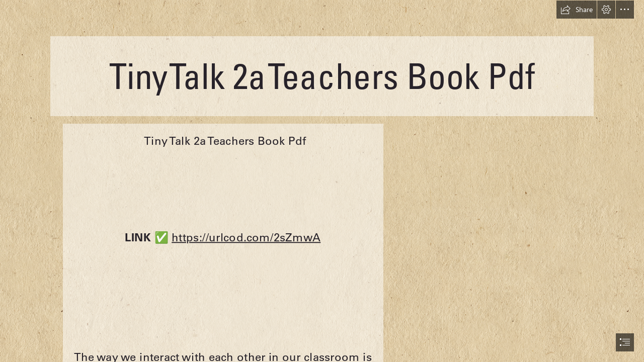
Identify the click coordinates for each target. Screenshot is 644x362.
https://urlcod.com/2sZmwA (247, 237)
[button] (577, 10)
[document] (322, 181)
